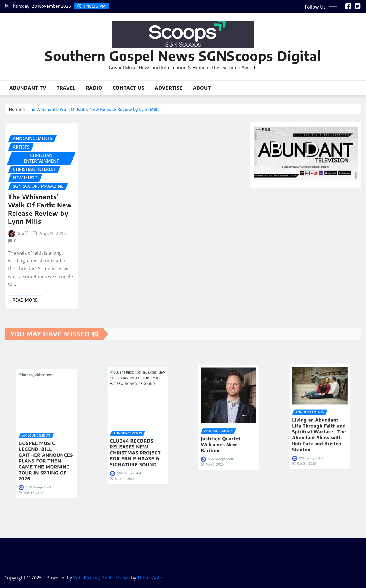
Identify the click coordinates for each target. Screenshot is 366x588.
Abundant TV (28, 88)
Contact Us (129, 88)
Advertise (169, 88)
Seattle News (116, 578)
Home (15, 111)
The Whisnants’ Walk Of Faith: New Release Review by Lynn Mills (94, 111)
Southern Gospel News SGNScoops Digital (183, 56)
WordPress (85, 578)
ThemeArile (150, 578)
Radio (94, 88)
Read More (25, 332)
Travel (66, 88)
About (202, 88)
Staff (23, 266)
